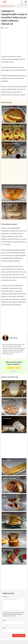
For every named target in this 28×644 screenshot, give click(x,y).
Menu (26, 2)
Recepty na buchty (9, 6)
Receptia (2, 6)
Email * (4, 628)
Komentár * (5, 597)
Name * (4, 620)
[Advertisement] (14, 41)
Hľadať (22, 2)
